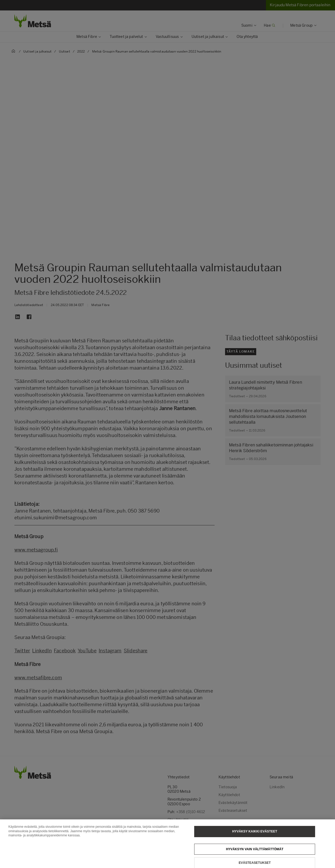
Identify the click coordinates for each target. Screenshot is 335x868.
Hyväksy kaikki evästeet (255, 835)
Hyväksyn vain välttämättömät (255, 852)
